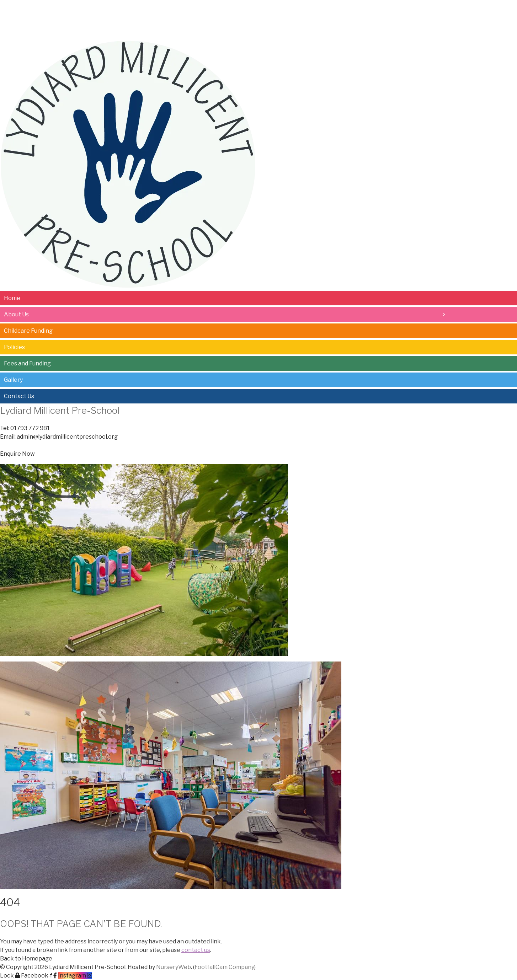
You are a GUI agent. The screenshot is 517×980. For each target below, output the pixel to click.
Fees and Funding (192, 9)
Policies (146, 9)
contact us (196, 950)
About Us (42, 9)
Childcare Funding (98, 9)
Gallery (237, 9)
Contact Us (274, 9)
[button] (17, 454)
